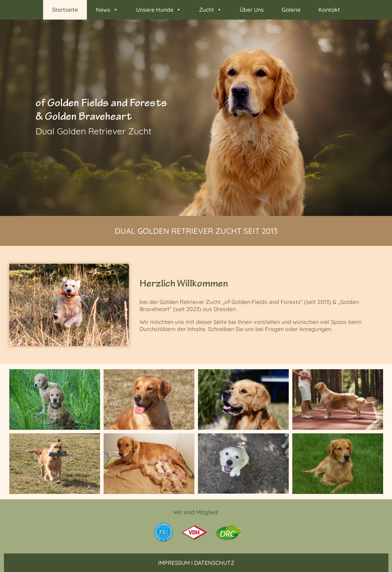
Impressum (174, 563)
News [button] (107, 10)
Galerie (291, 10)
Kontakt (329, 10)
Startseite (65, 10)
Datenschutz (214, 563)
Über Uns (252, 10)
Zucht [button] (210, 10)
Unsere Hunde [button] (159, 10)
